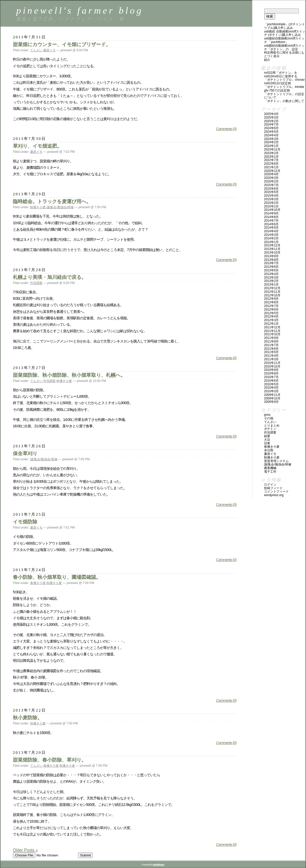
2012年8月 (271, 302)
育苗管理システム (276, 461)
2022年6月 (271, 164)
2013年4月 (271, 274)
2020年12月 (272, 171)
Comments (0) (226, 129)
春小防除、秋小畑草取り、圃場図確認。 (57, 577)
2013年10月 (272, 253)
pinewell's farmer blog (80, 10)
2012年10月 (272, 295)
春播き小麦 (38, 583)
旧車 (267, 443)
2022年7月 (271, 160)
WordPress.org (274, 495)
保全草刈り (25, 453)
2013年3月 (271, 278)
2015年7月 (271, 185)
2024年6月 (271, 128)
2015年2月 (271, 203)
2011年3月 (271, 359)
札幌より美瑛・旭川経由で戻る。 (50, 277)
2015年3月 (271, 199)
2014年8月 (271, 217)
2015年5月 (271, 192)
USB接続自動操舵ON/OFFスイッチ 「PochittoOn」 (284, 40)
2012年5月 (271, 313)
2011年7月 (271, 345)
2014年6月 (271, 224)
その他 (269, 418)
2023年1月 (271, 157)
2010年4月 (271, 388)
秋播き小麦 (38, 207)
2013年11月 (272, 249)
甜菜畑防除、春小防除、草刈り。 (50, 760)
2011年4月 (271, 356)
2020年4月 (271, 174)
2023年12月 (272, 149)
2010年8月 (271, 373)
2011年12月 (272, 327)
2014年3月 (271, 235)
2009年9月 (271, 402)
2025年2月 (271, 121)
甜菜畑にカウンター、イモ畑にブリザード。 (62, 44)
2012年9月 (271, 299)
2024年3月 (271, 139)
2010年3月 (271, 391)
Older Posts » (25, 850)
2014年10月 (272, 210)
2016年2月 (271, 181)
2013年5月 (271, 270)
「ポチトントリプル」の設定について (284, 96)
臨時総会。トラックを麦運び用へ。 (52, 201)
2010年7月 (271, 377)
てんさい (36, 50)
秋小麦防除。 (28, 718)
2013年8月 (271, 260)
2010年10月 (272, 366)
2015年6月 (271, 189)
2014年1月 (271, 242)
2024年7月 (271, 124)
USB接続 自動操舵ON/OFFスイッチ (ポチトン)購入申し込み (285, 33)
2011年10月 (272, 334)
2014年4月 (271, 231)
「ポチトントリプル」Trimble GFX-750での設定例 (284, 89)
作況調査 (36, 283)
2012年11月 (272, 292)
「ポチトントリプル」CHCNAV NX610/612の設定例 (284, 81)
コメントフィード (276, 491)
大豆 (267, 440)
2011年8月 (271, 341)
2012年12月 (272, 288)
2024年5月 (271, 132)
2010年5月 (271, 384)
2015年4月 (271, 196)
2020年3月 (271, 178)
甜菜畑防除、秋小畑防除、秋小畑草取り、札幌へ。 (69, 375)
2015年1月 (271, 206)
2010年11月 (272, 363)
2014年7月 (271, 221)
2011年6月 (271, 349)
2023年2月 (271, 153)
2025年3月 (271, 118)
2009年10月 (272, 398)
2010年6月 (271, 381)
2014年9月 (271, 213)
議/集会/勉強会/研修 (60, 207)
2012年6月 (271, 310)
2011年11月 (272, 331)
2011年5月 (271, 352)
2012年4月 (271, 316)
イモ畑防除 (25, 522)
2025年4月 (271, 114)
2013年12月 (272, 245)
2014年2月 (271, 238)
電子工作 (270, 472)
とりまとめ (272, 425)
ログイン (270, 485)
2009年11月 (272, 395)
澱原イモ (49, 50)
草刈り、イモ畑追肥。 (37, 146)
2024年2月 (271, 142)
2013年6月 (271, 267)
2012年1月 (271, 324)
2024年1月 (271, 146)
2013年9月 (271, 256)
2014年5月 (271, 228)
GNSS (267, 415)
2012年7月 (271, 306)
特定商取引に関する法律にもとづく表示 (284, 54)
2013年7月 (271, 263)
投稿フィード (273, 488)
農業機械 (270, 468)
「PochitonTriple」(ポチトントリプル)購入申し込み (284, 26)
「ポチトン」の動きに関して (284, 101)
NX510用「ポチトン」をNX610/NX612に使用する (281, 74)
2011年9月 (271, 338)
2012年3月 (271, 320)
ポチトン (270, 429)
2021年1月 (271, 167)
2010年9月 (271, 370)
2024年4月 (271, 135)
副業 (267, 436)
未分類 (269, 450)
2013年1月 (271, 285)
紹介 (267, 60)
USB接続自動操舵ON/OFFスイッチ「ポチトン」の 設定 (284, 47)
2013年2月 (271, 281)
